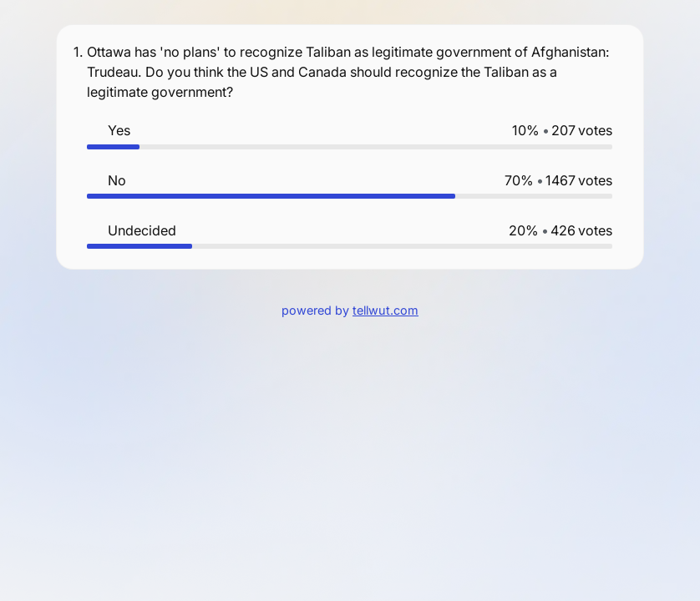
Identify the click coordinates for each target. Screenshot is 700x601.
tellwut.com (386, 310)
